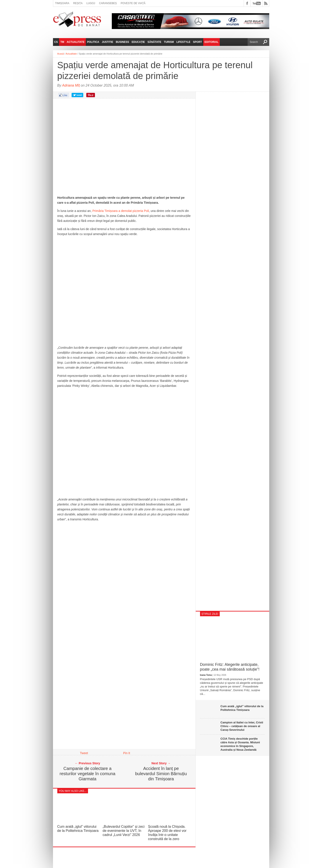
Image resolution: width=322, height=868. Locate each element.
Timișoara (62, 3)
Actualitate (76, 42)
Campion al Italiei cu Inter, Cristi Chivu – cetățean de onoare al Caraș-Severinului (242, 726)
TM (62, 42)
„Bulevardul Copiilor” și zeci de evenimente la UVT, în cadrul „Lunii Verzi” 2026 (124, 831)
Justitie (108, 42)
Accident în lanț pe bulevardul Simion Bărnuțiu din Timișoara (161, 774)
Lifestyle (183, 42)
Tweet (84, 753)
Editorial (211, 42)
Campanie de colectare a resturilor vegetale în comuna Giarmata (88, 774)
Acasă (61, 54)
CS (56, 42)
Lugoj (91, 3)
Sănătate (154, 42)
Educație (138, 42)
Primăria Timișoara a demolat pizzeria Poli (121, 211)
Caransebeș (108, 3)
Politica (93, 42)
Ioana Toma (206, 675)
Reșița (78, 3)
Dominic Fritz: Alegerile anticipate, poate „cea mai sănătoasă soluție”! (230, 667)
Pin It (127, 753)
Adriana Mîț (71, 85)
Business (122, 42)
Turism (169, 42)
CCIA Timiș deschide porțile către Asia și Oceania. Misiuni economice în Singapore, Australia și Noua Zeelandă (240, 744)
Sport (197, 42)
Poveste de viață (133, 3)
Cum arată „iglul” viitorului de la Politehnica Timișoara (242, 708)
